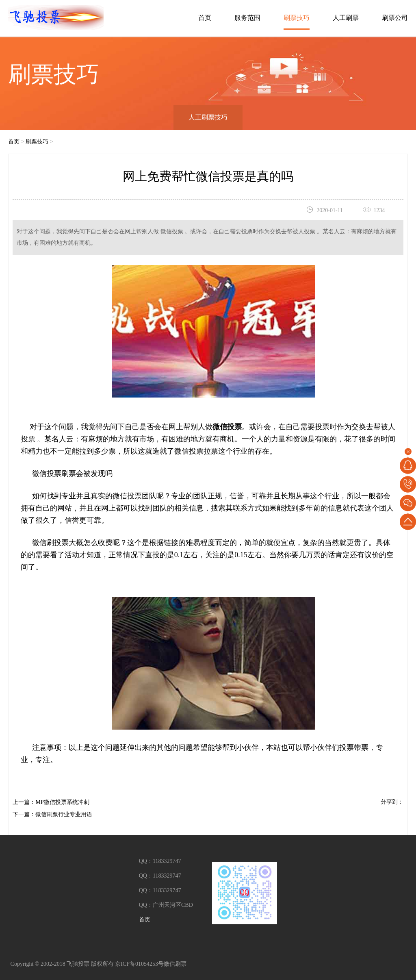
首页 (205, 18)
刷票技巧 (297, 18)
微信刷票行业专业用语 (64, 814)
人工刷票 (346, 18)
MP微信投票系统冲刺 (62, 802)
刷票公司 (395, 18)
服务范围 (247, 18)
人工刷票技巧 (208, 117)
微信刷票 (175, 964)
